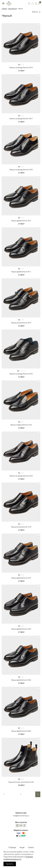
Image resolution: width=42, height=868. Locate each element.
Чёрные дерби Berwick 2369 (21, 629)
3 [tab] (24, 65)
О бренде (12, 847)
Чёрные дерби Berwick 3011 (21, 272)
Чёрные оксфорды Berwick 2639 (21, 476)
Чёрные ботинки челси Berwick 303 (21, 782)
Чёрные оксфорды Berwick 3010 (21, 68)
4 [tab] (25, 371)
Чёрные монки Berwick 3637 (21, 323)
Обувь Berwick (12, 9)
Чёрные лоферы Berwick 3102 (21, 425)
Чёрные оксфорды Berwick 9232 (21, 374)
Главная (4, 9)
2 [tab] (22, 65)
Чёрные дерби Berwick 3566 (21, 680)
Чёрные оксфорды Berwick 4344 (21, 170)
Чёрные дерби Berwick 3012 (21, 221)
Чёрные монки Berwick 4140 (21, 527)
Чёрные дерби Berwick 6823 (21, 731)
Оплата (31, 847)
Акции (22, 847)
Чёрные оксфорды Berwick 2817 (21, 119)
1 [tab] (19, 65)
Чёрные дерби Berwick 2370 (21, 578)
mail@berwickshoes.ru (21, 816)
